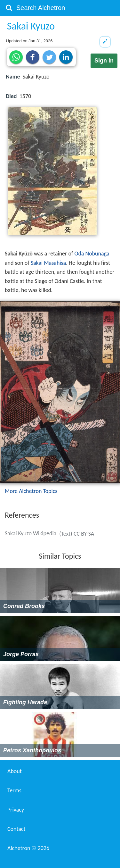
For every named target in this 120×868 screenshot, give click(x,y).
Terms (14, 790)
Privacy (16, 810)
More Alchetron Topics (31, 491)
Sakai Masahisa (48, 263)
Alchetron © (28, 848)
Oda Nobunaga (92, 254)
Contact (16, 829)
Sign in (104, 61)
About (15, 771)
